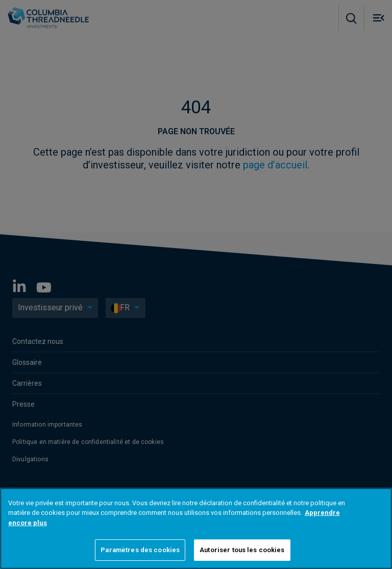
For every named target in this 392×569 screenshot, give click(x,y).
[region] (196, 528)
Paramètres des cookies (140, 550)
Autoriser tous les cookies (242, 550)
